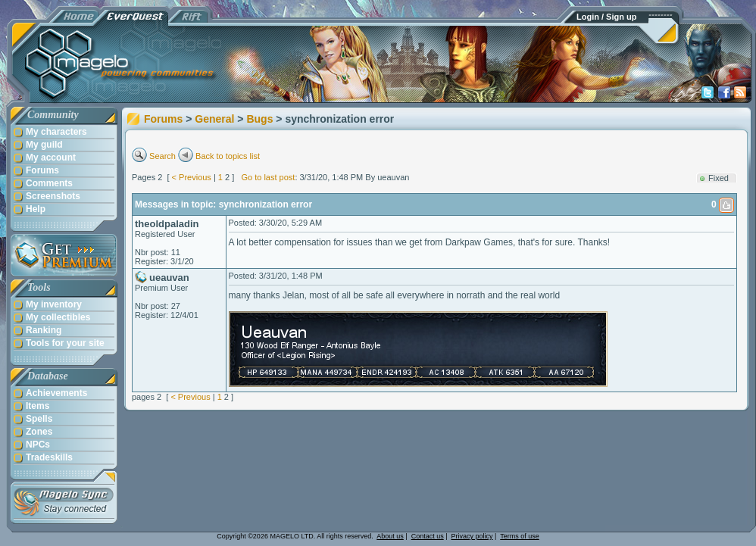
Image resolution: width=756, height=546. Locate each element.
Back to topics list (228, 156)
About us (390, 536)
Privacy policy (472, 536)
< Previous (192, 177)
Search (162, 156)
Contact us (428, 536)
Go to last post (268, 177)
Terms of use (520, 536)
